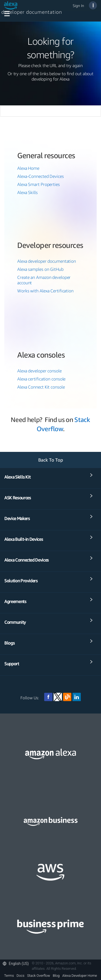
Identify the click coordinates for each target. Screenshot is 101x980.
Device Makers (17, 518)
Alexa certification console (41, 379)
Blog (56, 976)
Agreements (15, 601)
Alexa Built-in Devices (24, 539)
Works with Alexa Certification (45, 291)
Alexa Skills (27, 192)
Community (15, 622)
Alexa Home (28, 168)
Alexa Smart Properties (39, 184)
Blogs (9, 643)
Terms (9, 976)
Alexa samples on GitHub (40, 269)
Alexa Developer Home (80, 976)
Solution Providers (21, 581)
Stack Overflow (39, 976)
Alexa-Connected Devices (41, 176)
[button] (17, 964)
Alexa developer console (39, 371)
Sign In (78, 6)
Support (12, 664)
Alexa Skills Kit (17, 477)
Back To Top (51, 460)
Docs (21, 976)
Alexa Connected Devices (27, 560)
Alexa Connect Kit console (41, 387)
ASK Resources (18, 498)
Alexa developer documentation (47, 261)
